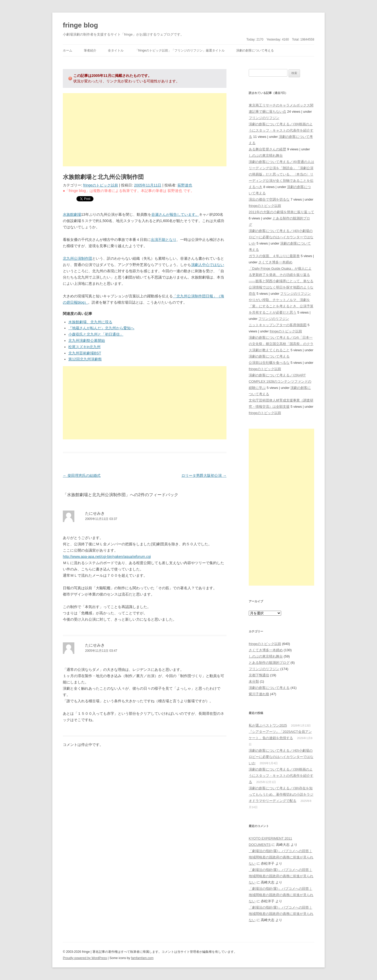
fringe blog (80, 25)
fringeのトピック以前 (101, 185)
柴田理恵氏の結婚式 (82, 475)
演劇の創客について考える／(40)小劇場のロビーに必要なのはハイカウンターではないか (281, 237)
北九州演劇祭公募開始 (87, 341)
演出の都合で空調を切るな (269, 199)
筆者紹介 (90, 50)
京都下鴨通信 (259, 675)
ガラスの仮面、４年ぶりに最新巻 (274, 256)
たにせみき (95, 513)
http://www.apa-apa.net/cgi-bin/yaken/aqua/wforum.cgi (107, 557)
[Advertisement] (145, 130)
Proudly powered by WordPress (85, 958)
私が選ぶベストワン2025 (268, 725)
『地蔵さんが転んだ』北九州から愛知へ (101, 328)
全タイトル (116, 50)
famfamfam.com (142, 958)
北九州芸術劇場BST (85, 353)
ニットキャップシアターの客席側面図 (278, 325)
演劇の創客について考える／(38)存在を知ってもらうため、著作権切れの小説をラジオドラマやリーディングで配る (281, 794)
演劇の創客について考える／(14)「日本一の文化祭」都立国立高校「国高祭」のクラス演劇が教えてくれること (281, 344)
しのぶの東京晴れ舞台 (266, 155)
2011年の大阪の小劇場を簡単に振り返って (281, 212)
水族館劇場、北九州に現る (90, 322)
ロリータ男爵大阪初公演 (204, 475)
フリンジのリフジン (264, 118)
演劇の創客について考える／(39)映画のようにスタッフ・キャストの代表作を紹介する (281, 130)
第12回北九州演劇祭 (85, 359)
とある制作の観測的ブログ (269, 663)
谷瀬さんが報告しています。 (175, 214)
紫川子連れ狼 (259, 694)
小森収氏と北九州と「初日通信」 (96, 334)
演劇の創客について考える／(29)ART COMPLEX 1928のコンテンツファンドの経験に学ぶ (280, 381)
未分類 (254, 681)
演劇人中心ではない (208, 265)
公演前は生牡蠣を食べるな (269, 363)
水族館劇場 (72, 214)
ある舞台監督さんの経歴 (267, 149)
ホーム (68, 50)
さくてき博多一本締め (275, 262)
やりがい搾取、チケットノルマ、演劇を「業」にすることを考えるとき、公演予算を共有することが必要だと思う (281, 306)
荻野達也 (185, 185)
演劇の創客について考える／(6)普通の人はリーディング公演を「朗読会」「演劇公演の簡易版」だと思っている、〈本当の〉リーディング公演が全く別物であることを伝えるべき (281, 174)
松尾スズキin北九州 (84, 347)
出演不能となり (164, 240)
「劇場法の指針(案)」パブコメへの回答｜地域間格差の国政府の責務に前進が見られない (281, 857)
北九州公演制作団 (77, 258)
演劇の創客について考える (255, 50)
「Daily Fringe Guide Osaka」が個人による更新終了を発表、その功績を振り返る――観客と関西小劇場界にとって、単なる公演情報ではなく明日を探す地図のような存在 (281, 281)
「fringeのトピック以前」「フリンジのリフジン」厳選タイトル (180, 50)
